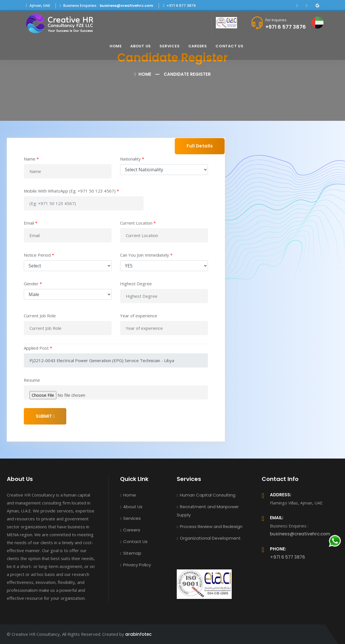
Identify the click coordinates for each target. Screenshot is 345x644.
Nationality (132, 159)
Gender (33, 284)
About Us (141, 46)
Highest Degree (136, 284)
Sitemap (131, 553)
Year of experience (139, 316)
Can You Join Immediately (146, 255)
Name (31, 159)
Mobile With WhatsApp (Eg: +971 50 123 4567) (71, 191)
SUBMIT (45, 416)
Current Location (138, 223)
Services (170, 46)
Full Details (200, 146)
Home (116, 46)
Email (31, 223)
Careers (198, 46)
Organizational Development (209, 538)
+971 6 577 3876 (286, 27)
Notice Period (39, 255)
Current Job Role (40, 316)
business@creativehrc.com (126, 6)
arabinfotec (138, 634)
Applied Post (38, 348)
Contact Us (230, 46)
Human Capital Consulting (206, 495)
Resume (32, 380)
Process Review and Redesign (210, 526)
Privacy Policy (136, 565)
